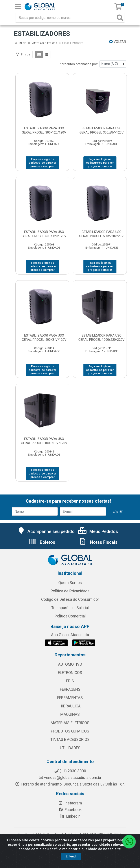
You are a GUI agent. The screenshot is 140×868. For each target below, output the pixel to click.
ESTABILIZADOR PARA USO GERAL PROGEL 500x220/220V (101, 234)
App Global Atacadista (70, 635)
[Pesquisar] (120, 18)
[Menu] (18, 7)
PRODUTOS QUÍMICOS (70, 731)
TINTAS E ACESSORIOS (70, 740)
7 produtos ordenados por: (78, 64)
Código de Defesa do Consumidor (70, 599)
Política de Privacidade (70, 591)
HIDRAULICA (70, 706)
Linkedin (70, 816)
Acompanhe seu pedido (46, 531)
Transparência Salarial (70, 608)
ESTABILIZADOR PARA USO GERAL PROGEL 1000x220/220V (101, 338)
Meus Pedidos (98, 531)
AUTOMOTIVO (70, 664)
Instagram (70, 803)
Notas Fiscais (98, 542)
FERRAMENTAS (70, 698)
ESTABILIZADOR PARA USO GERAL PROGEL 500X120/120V (44, 234)
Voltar (118, 42)
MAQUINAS (70, 714)
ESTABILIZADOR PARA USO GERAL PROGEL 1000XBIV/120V (44, 441)
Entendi (71, 856)
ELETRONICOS (70, 673)
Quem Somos (70, 583)
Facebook (70, 810)
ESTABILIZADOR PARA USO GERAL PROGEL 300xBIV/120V (102, 130)
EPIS (70, 681)
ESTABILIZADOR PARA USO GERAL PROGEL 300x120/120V (44, 130)
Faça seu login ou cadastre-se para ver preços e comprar (42, 163)
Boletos (42, 542)
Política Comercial (70, 616)
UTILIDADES (70, 748)
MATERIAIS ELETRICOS (70, 723)
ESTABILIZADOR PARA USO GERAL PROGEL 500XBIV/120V (44, 338)
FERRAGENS (70, 689)
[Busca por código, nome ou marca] (65, 18)
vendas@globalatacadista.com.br (70, 778)
